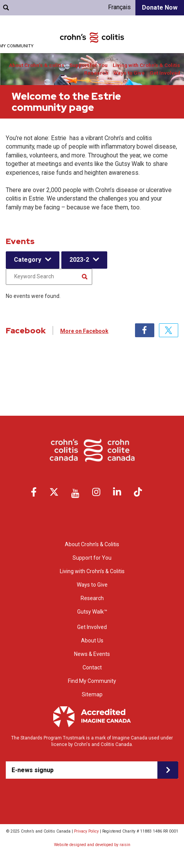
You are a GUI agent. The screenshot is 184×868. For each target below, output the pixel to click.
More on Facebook (84, 331)
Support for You (89, 65)
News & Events (92, 654)
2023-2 (79, 260)
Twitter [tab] (169, 330)
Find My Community (92, 681)
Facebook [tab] (145, 330)
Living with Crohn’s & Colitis (146, 65)
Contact (92, 667)
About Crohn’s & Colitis (92, 544)
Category (28, 260)
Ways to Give (129, 73)
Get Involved (165, 73)
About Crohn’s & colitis (37, 65)
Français (119, 7)
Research (96, 73)
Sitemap (92, 694)
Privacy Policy (86, 831)
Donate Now (160, 8)
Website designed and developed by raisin (92, 845)
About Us (92, 641)
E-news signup (33, 770)
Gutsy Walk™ (92, 612)
